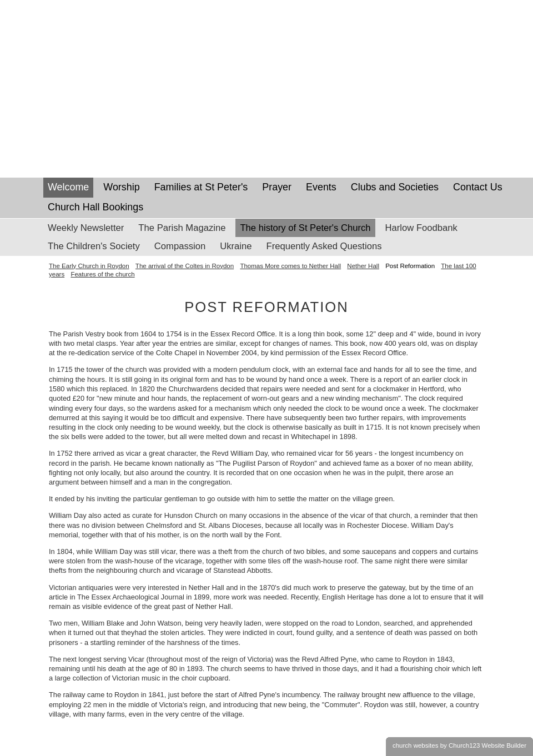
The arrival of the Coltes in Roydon (185, 266)
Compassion (180, 246)
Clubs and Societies (395, 187)
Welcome (68, 187)
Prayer (277, 187)
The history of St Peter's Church (305, 228)
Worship (121, 187)
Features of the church (102, 274)
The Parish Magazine (182, 228)
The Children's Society (94, 246)
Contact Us (478, 187)
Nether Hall (363, 266)
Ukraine (236, 246)
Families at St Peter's (201, 187)
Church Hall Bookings (95, 207)
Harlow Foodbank (421, 228)
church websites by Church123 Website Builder (459, 745)
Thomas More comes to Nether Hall (290, 266)
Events (321, 187)
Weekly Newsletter (86, 228)
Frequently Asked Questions (324, 246)
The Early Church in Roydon (89, 266)
